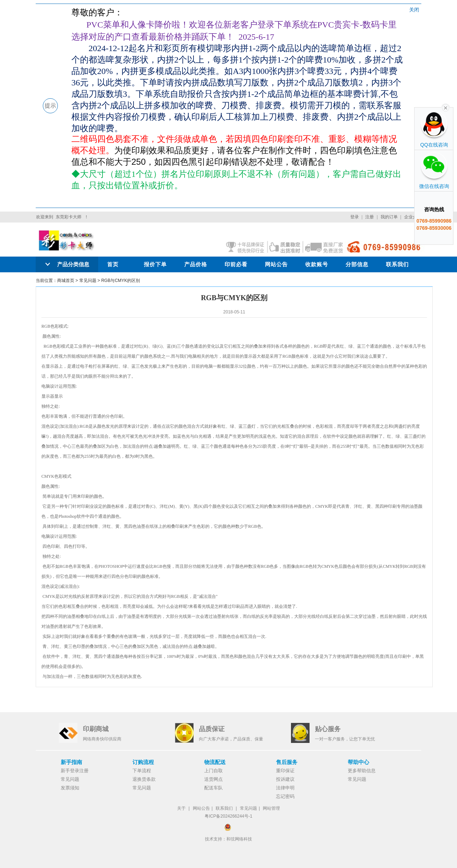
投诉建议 (285, 779)
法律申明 (285, 788)
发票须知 (70, 788)
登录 (355, 217)
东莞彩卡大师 (69, 217)
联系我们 (397, 264)
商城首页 (66, 281)
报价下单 (155, 264)
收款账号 (317, 264)
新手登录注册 (75, 771)
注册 (370, 217)
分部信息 (357, 264)
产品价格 (196, 264)
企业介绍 (413, 217)
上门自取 (214, 771)
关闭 (414, 10)
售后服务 (287, 762)
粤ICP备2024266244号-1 (228, 816)
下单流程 (142, 771)
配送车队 (214, 788)
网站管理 (271, 808)
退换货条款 (144, 779)
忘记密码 (285, 796)
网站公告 (276, 264)
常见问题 (88, 281)
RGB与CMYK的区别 (120, 281)
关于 (181, 808)
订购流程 (143, 762)
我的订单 (389, 217)
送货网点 (214, 779)
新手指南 (71, 762)
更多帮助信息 (362, 771)
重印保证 (285, 771)
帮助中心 (358, 762)
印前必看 (236, 264)
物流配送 (215, 762)
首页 (113, 264)
